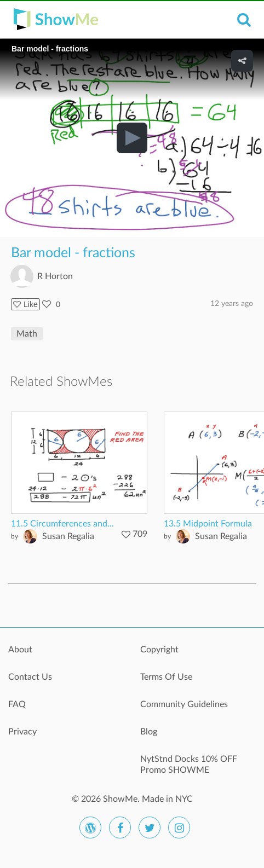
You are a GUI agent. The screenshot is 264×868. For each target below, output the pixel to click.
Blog (149, 732)
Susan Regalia (68, 536)
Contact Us (30, 677)
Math (27, 334)
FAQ (17, 704)
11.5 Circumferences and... (62, 524)
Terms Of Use (166, 677)
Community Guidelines (184, 704)
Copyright (159, 650)
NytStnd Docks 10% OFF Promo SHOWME (189, 765)
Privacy (22, 732)
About (20, 650)
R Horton (55, 276)
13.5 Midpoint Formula (208, 524)
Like (25, 304)
